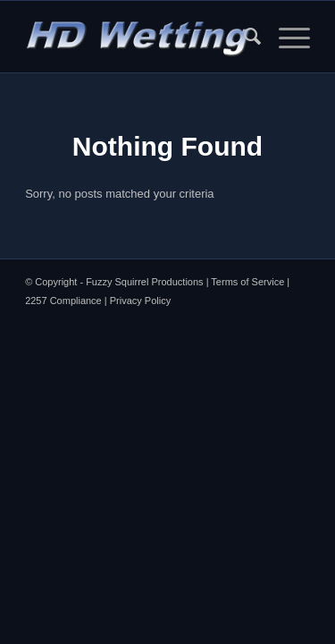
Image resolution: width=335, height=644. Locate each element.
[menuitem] (243, 37)
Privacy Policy (140, 301)
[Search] (243, 37)
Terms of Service (247, 282)
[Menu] (285, 37)
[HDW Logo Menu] (139, 37)
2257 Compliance (63, 301)
